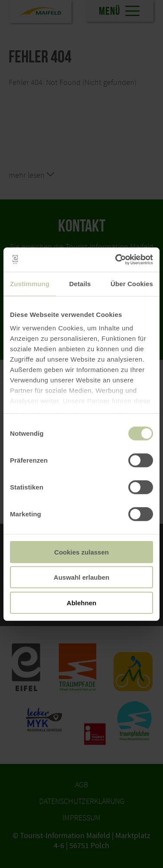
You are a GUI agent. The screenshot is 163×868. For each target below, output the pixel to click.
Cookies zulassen (81, 552)
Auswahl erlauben (81, 577)
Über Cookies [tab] (132, 283)
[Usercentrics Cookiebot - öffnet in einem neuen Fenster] (116, 260)
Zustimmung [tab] (30, 283)
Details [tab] (80, 283)
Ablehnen (81, 602)
